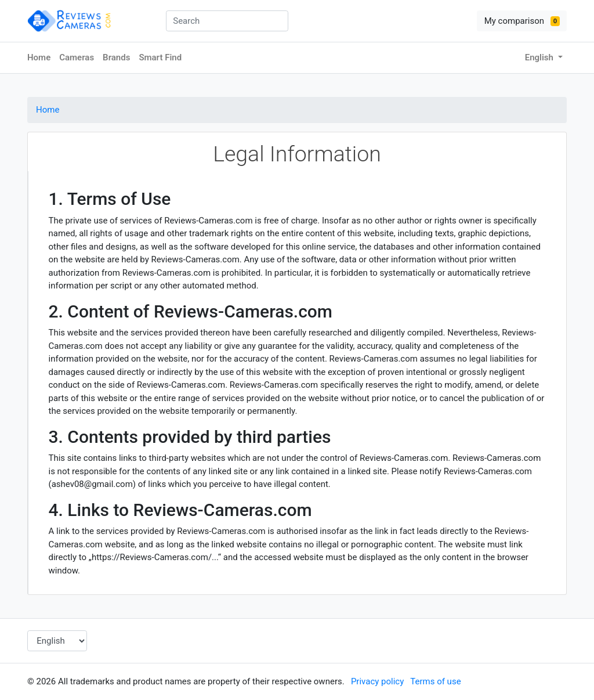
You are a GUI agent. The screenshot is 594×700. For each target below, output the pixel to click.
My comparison (522, 21)
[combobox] (227, 21)
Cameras (77, 57)
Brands (116, 57)
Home (39, 57)
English (540, 57)
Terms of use (435, 681)
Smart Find (160, 57)
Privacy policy (377, 681)
